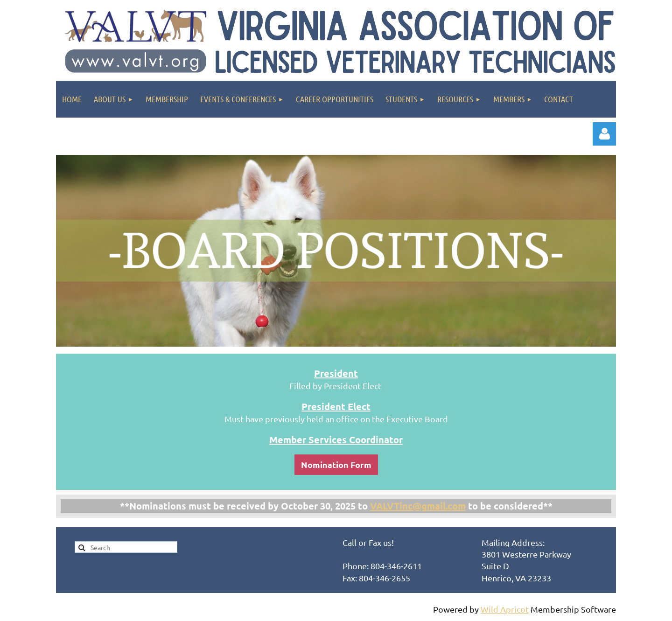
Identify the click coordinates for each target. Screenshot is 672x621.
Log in (604, 134)
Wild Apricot (505, 609)
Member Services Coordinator (336, 440)
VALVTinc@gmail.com (418, 506)
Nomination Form (336, 464)
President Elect (336, 406)
